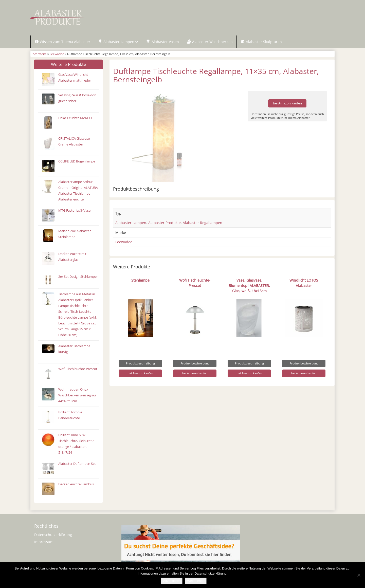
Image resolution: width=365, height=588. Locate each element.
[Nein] (359, 575)
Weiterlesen (196, 581)
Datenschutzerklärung (53, 535)
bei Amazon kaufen (287, 103)
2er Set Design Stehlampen (78, 277)
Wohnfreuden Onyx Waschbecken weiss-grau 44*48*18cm (77, 395)
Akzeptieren (172, 581)
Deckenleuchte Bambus (76, 484)
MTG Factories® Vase (74, 210)
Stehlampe (140, 280)
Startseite (40, 54)
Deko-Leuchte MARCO (75, 118)
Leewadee (57, 54)
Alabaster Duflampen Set (77, 464)
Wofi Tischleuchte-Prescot (78, 369)
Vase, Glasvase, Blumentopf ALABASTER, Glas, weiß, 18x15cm (249, 286)
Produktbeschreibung (140, 363)
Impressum (44, 542)
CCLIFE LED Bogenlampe (77, 161)
